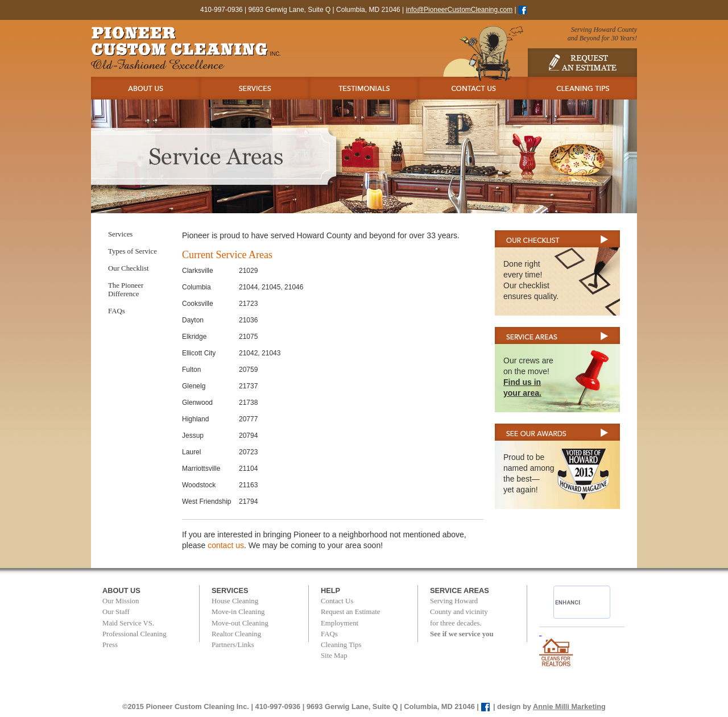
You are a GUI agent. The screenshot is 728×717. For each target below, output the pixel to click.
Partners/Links (233, 645)
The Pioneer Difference (126, 290)
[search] (568, 602)
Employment (340, 623)
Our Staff (116, 612)
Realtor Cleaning (236, 634)
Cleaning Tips (341, 645)
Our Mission (121, 601)
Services (120, 234)
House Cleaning (235, 601)
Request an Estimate (350, 612)
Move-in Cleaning (238, 612)
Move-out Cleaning (240, 623)
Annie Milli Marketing (569, 706)
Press (110, 645)
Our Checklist (128, 268)
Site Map (334, 656)
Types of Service (133, 251)
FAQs (117, 311)
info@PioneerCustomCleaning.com (460, 10)
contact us (226, 545)
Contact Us (337, 601)
